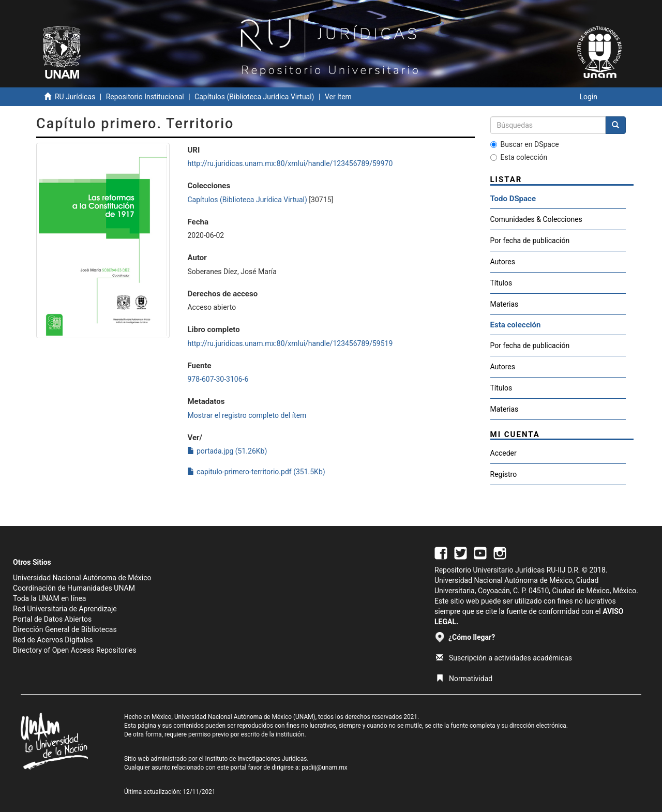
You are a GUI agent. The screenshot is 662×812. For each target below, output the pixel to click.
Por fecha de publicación (530, 240)
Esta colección (519, 157)
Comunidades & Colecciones (536, 219)
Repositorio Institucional (145, 97)
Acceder (503, 453)
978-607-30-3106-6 (218, 379)
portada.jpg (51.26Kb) (227, 451)
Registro (504, 474)
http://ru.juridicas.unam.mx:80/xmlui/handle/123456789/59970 (290, 163)
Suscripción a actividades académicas (504, 658)
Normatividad (464, 679)
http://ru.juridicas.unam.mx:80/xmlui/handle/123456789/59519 (290, 343)
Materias (505, 304)
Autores (503, 262)
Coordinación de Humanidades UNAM (74, 588)
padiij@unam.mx (325, 768)
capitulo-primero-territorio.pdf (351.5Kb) (256, 472)
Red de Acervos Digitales (53, 640)
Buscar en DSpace (525, 144)
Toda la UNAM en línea (49, 598)
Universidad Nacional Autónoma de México (82, 578)
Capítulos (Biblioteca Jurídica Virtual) (254, 97)
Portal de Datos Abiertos (52, 619)
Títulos (501, 283)
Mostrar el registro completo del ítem (247, 415)
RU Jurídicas (75, 97)
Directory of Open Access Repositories (75, 650)
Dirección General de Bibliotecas (65, 629)
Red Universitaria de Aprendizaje (65, 609)
